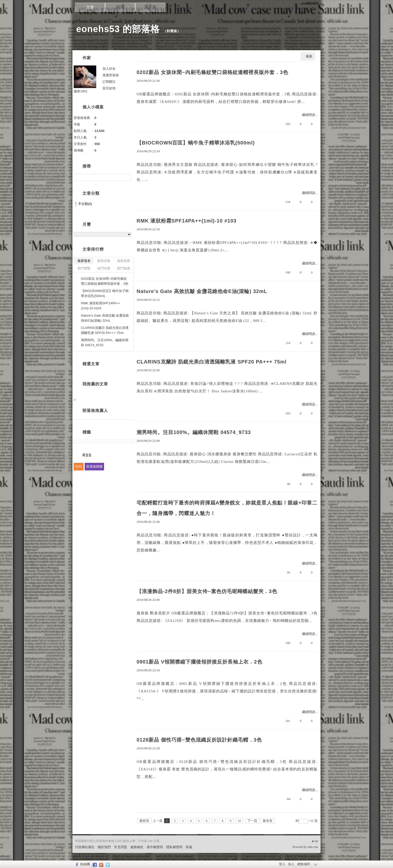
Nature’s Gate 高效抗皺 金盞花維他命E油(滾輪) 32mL (202, 291)
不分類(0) (85, 204)
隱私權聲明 (174, 847)
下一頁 (252, 821)
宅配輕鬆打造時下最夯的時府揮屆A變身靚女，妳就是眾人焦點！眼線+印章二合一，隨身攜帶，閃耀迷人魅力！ (227, 508)
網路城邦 (304, 864)
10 (239, 821)
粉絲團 (85, 864)
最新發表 (84, 261)
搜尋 (127, 177)
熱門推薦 (124, 268)
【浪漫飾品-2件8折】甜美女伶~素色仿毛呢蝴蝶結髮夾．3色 (207, 591)
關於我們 (104, 847)
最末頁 (268, 821)
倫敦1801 (81, 91)
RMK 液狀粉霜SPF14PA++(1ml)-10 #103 (187, 221)
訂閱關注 (109, 82)
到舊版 (172, 31)
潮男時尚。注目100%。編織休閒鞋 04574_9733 (194, 432)
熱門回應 (104, 268)
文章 (90, 7)
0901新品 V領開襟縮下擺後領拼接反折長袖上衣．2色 (200, 662)
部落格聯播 (94, 466)
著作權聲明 (155, 847)
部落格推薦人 (95, 411)
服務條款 (137, 847)
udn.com (313, 847)
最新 (309, 56)
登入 (282, 864)
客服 (189, 847)
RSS (79, 466)
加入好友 (109, 69)
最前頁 (144, 821)
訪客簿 (150, 7)
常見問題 (121, 847)
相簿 (120, 7)
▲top (315, 841)
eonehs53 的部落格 (118, 29)
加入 (291, 864)
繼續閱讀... (310, 115)
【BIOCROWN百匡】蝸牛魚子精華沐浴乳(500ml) (196, 143)
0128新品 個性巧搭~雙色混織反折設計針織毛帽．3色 (199, 740)
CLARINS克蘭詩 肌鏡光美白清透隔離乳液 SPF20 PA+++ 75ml (212, 362)
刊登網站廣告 (85, 847)
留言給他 (109, 88)
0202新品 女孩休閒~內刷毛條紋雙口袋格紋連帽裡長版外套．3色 (212, 72)
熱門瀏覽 (84, 268)
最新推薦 (124, 261)
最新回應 (104, 261)
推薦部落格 (111, 75)
